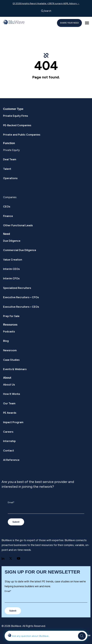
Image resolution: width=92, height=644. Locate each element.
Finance (8, 216)
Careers (8, 432)
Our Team (9, 403)
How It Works (12, 394)
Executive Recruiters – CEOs (21, 307)
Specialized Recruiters (17, 288)
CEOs (7, 207)
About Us (9, 385)
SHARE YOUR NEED (69, 23)
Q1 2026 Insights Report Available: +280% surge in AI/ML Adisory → (46, 4)
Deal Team (10, 159)
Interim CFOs (11, 278)
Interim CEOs (11, 269)
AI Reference (11, 460)
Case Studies (11, 360)
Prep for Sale (11, 316)
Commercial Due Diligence (20, 250)
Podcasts (9, 331)
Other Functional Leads (18, 225)
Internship (9, 441)
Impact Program (13, 422)
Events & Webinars (15, 369)
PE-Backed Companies (17, 125)
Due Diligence (12, 241)
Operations (10, 178)
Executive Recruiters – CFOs (21, 297)
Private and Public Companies (22, 135)
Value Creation (13, 260)
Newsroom (10, 350)
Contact (9, 451)
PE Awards (10, 413)
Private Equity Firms (15, 116)
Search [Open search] (46, 11)
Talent (7, 169)
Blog (6, 341)
